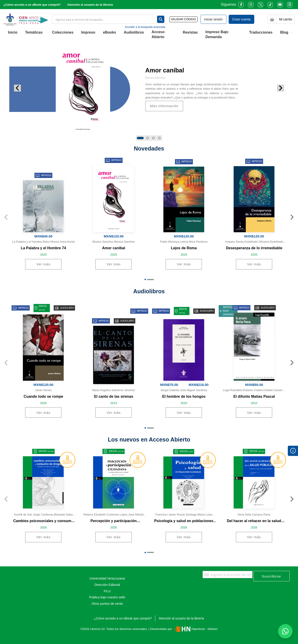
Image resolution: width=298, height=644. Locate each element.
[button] (140, 138)
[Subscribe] (271, 576)
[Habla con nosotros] (285, 631)
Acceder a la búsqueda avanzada (145, 27)
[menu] (149, 35)
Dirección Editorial (107, 585)
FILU (107, 591)
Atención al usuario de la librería (90, 5)
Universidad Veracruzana (107, 578)
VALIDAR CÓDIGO (183, 19)
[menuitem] (13, 32)
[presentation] (292, 217)
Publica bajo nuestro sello (107, 597)
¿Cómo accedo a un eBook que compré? (32, 5)
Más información (164, 106)
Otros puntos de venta (107, 604)
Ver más (43, 264)
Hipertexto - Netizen (195, 629)
